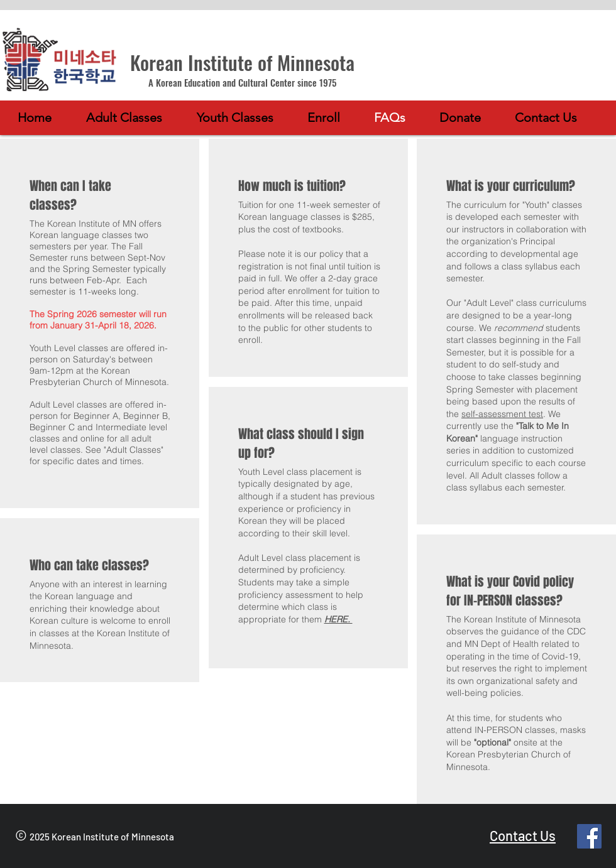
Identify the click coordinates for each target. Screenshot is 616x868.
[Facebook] (589, 836)
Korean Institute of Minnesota (242, 62)
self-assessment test (502, 414)
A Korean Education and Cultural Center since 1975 (242, 82)
